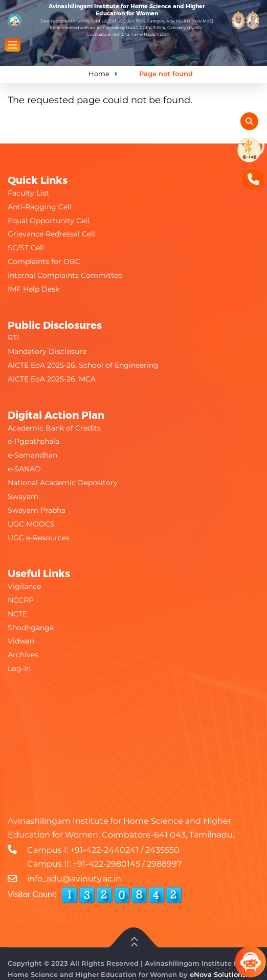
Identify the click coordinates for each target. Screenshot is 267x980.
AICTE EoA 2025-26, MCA (52, 379)
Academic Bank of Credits (54, 428)
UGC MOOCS (31, 524)
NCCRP (21, 600)
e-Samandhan (32, 455)
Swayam (23, 496)
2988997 (164, 864)
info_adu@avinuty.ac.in (74, 879)
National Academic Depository (63, 483)
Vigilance (24, 586)
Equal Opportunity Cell (49, 221)
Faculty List (28, 193)
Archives (23, 655)
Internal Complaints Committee (65, 275)
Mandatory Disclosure (47, 351)
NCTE (17, 614)
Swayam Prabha (37, 510)
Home (99, 74)
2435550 (162, 850)
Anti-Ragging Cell (40, 207)
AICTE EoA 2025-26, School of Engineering (83, 365)
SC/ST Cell (26, 248)
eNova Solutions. (219, 974)
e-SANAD (24, 469)
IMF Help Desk (34, 289)
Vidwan (21, 641)
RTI (13, 338)
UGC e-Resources (39, 538)
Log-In (19, 668)
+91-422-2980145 (106, 864)
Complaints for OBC (44, 261)
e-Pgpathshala (34, 441)
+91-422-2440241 (104, 850)
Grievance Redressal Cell (51, 234)
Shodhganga (31, 628)
